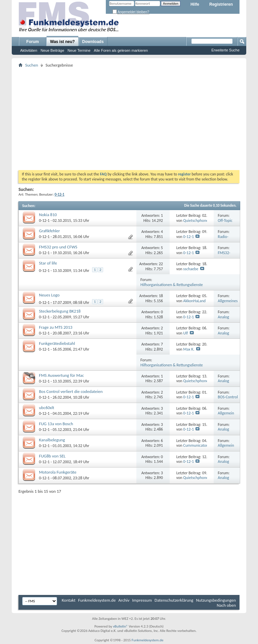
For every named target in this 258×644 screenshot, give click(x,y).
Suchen (32, 65)
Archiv (124, 600)
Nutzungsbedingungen (216, 600)
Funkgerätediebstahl (57, 343)
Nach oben (226, 605)
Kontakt (69, 600)
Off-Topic (225, 220)
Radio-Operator (225, 239)
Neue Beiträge (52, 50)
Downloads (93, 42)
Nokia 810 (48, 215)
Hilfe (195, 4)
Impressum (142, 600)
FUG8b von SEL (52, 456)
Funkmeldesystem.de (97, 600)
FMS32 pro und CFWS (58, 247)
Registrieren (221, 4)
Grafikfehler (49, 231)
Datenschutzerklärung (174, 600)
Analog (223, 317)
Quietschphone (196, 220)
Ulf (185, 333)
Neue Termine (79, 50)
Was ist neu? (62, 42)
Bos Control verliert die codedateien (71, 391)
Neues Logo (49, 295)
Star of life (48, 263)
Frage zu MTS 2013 (56, 327)
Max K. (189, 349)
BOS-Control (228, 397)
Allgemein (226, 413)
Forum (32, 42)
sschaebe (191, 269)
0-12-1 (44, 220)
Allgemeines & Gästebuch (228, 303)
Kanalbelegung (52, 440)
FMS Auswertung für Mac (61, 375)
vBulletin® (120, 626)
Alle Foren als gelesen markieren (121, 50)
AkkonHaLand (194, 301)
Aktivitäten (29, 50)
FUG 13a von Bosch (56, 424)
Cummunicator (195, 445)
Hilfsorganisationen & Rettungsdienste (172, 285)
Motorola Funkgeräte (58, 472)
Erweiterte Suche (225, 50)
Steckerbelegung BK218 (60, 311)
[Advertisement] (129, 120)
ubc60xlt (47, 408)
